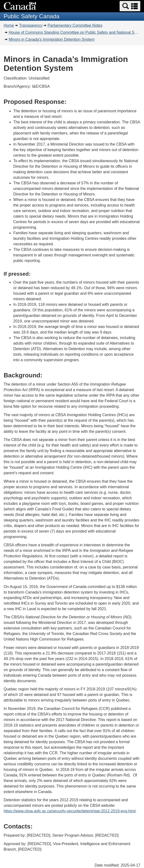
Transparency (31, 25)
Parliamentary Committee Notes (75, 25)
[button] (130, 6)
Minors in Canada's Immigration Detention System (52, 39)
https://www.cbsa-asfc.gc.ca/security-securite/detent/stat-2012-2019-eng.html (70, 811)
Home (9, 25)
